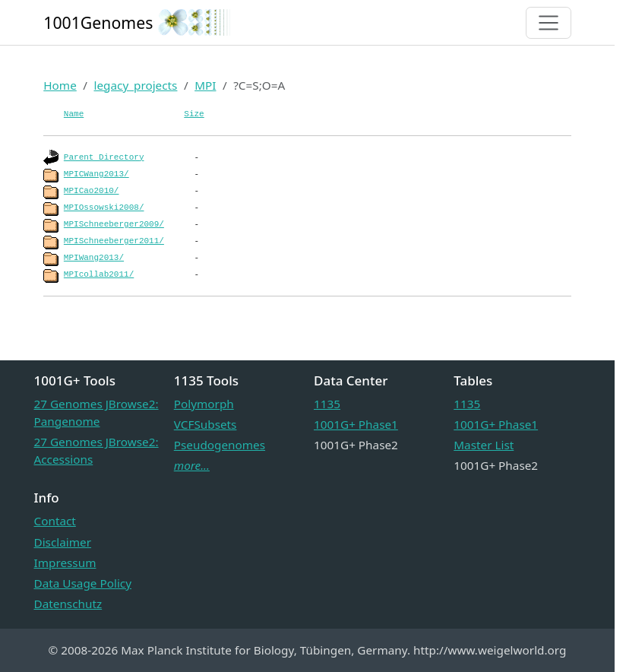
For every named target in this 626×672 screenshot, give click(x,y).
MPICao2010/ (92, 191)
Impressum (65, 563)
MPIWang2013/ (94, 258)
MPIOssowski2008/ (104, 208)
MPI (205, 85)
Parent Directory (104, 157)
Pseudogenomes (220, 445)
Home (60, 85)
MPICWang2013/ (96, 174)
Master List (484, 445)
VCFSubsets (206, 424)
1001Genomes (98, 22)
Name (74, 114)
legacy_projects (135, 85)
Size (194, 114)
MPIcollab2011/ (99, 274)
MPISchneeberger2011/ (114, 241)
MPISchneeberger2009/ (114, 224)
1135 (327, 404)
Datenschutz (68, 604)
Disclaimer (63, 542)
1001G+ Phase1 (356, 424)
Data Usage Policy (83, 583)
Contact (55, 521)
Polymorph (204, 404)
